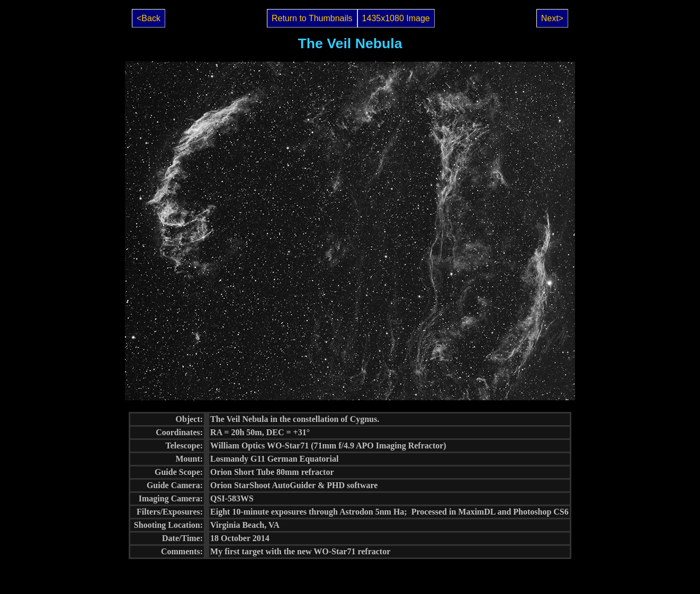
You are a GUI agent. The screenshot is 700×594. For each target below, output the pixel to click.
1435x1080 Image (396, 18)
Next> (552, 18)
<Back (149, 18)
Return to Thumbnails (312, 18)
